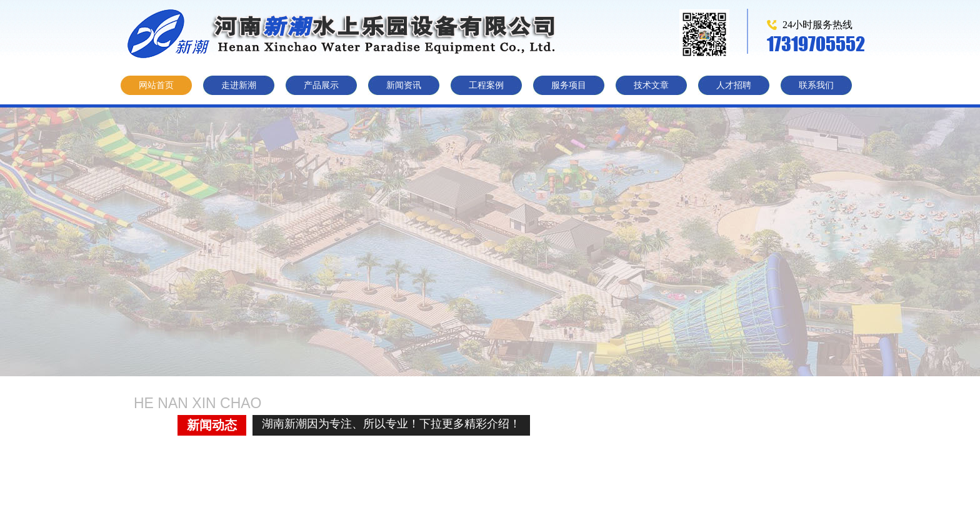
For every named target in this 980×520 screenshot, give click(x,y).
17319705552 (816, 43)
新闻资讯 (404, 85)
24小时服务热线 (817, 25)
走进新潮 (239, 85)
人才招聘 (734, 85)
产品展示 (321, 85)
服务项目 (569, 85)
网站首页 (156, 85)
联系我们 (816, 85)
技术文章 (651, 85)
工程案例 (486, 85)
